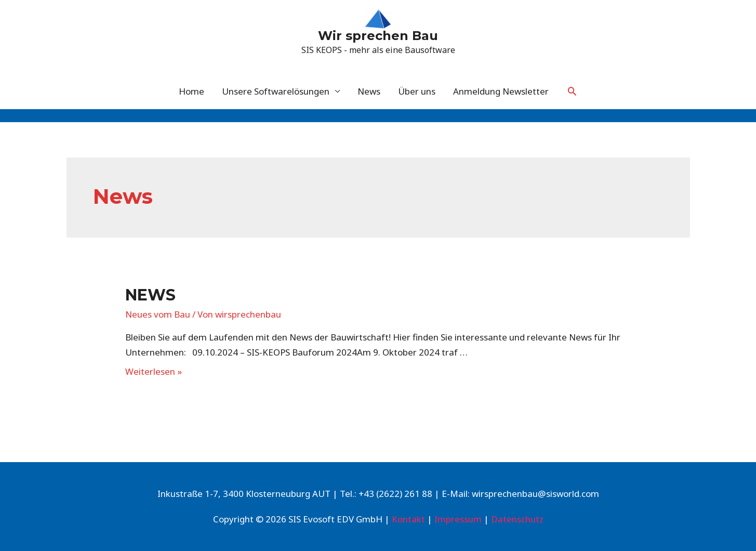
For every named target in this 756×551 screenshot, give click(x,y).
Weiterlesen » (154, 371)
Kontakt (408, 519)
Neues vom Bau (158, 314)
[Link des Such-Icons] (572, 91)
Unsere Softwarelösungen (276, 91)
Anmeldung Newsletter (501, 91)
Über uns (417, 91)
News (369, 91)
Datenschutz (517, 519)
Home (191, 91)
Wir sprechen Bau (378, 36)
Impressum (458, 519)
